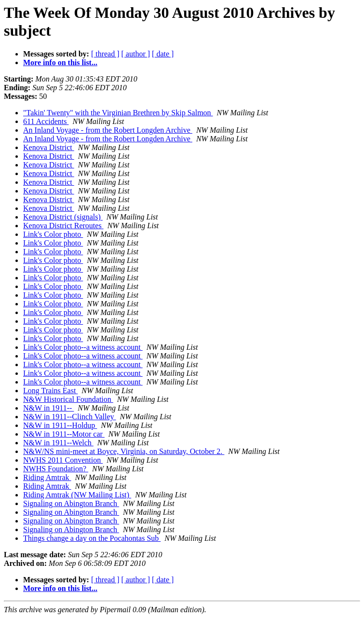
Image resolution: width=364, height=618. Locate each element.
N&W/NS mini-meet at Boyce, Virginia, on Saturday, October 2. (124, 451)
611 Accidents (46, 121)
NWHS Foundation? (56, 469)
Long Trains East (50, 391)
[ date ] (163, 54)
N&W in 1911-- (48, 408)
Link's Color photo (53, 234)
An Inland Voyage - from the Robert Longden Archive (108, 130)
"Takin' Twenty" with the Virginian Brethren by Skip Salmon (118, 113)
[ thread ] (105, 54)
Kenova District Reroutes (63, 226)
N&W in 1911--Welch (58, 443)
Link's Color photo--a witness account (83, 347)
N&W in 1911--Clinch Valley (70, 417)
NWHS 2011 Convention (63, 460)
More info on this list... (60, 62)
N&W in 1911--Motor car (64, 434)
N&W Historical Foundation (68, 399)
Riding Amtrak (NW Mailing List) (77, 495)
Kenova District (49, 147)
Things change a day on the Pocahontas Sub (92, 538)
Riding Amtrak (47, 477)
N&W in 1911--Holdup (60, 425)
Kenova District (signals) (63, 217)
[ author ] (136, 54)
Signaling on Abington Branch (71, 503)
